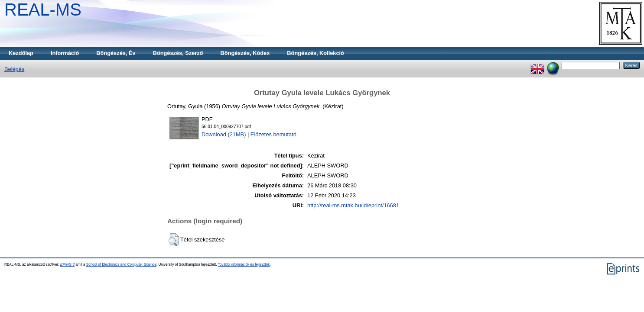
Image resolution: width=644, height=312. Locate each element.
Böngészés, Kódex (245, 53)
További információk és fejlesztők (244, 265)
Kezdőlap (21, 53)
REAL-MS (43, 10)
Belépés (14, 69)
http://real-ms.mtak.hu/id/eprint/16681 (353, 205)
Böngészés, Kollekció (315, 53)
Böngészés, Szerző (178, 53)
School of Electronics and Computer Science (121, 265)
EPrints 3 (67, 265)
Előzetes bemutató (273, 134)
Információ (65, 53)
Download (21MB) (224, 134)
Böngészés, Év (116, 53)
